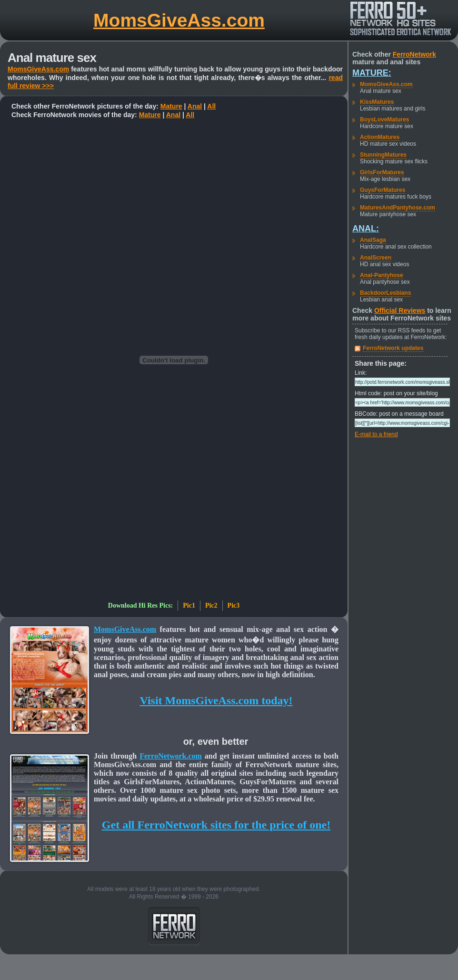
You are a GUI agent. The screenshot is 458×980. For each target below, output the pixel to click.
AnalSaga (373, 240)
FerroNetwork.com (171, 756)
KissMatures (377, 102)
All (211, 106)
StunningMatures (383, 155)
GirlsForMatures (382, 172)
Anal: (366, 229)
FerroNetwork (414, 54)
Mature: (372, 73)
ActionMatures (380, 137)
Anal (195, 106)
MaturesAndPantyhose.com (398, 208)
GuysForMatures (383, 190)
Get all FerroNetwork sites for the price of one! (216, 825)
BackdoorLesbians (385, 293)
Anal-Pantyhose (382, 275)
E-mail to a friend (376, 434)
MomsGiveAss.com (179, 20)
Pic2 (211, 605)
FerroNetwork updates (393, 348)
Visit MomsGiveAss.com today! (216, 700)
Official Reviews (400, 310)
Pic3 (234, 605)
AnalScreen (376, 258)
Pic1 (189, 605)
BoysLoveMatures (384, 120)
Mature (171, 106)
